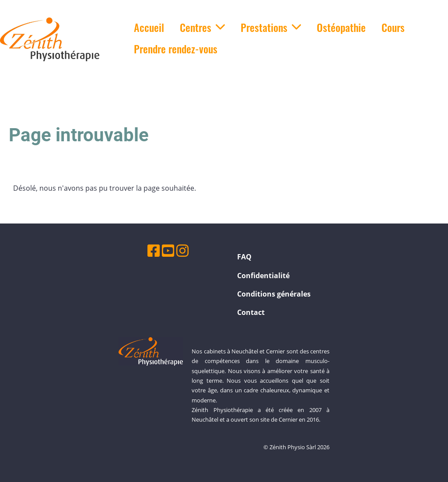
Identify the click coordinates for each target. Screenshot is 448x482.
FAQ (244, 257)
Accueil (149, 27)
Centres (202, 27)
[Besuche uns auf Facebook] (154, 250)
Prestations (271, 27)
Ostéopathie (341, 27)
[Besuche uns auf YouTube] (168, 250)
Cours (393, 27)
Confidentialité (263, 276)
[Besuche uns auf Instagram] (182, 250)
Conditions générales (274, 294)
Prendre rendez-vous (176, 49)
